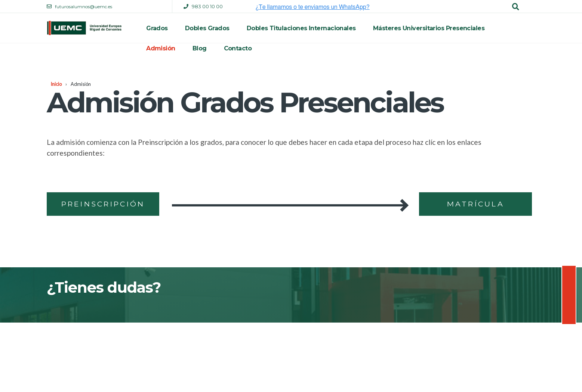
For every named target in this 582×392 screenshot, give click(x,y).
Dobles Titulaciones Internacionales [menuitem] (301, 28)
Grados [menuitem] (157, 28)
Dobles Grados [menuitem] (207, 28)
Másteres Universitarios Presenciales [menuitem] (429, 28)
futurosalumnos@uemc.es (84, 7)
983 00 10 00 (207, 6)
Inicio (56, 84)
